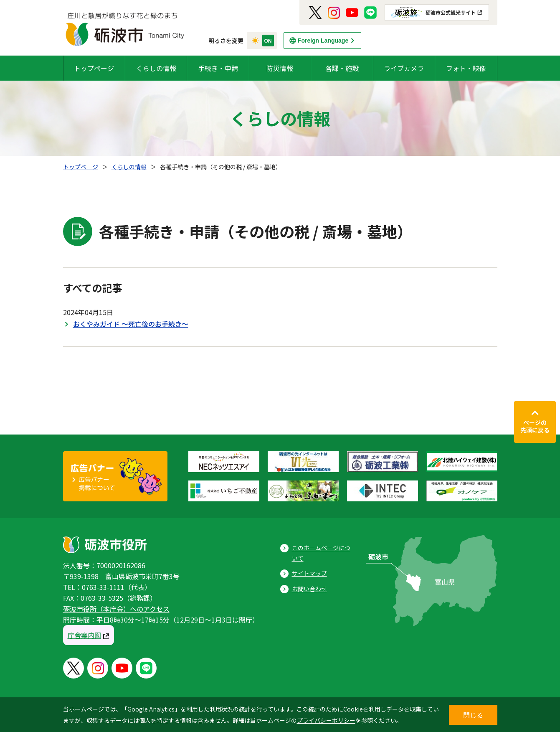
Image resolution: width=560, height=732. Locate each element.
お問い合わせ (309, 589)
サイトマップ (309, 573)
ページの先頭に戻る (535, 426)
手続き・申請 (218, 68)
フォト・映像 (466, 68)
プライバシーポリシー (326, 720)
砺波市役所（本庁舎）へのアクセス (116, 609)
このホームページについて (321, 553)
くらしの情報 (156, 68)
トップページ (94, 68)
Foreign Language (323, 41)
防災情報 (280, 68)
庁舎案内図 (84, 635)
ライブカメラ (404, 68)
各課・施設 (342, 68)
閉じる (473, 715)
